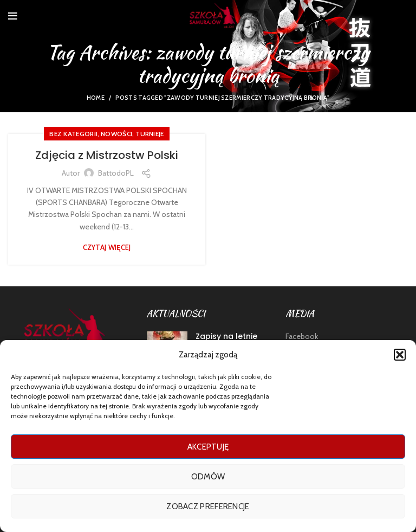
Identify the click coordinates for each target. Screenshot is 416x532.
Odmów (208, 477)
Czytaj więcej (107, 248)
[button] (400, 355)
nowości (116, 134)
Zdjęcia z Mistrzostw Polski (107, 155)
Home (96, 98)
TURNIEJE (149, 134)
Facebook (302, 336)
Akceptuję (208, 447)
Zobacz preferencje (208, 507)
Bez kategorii (73, 134)
